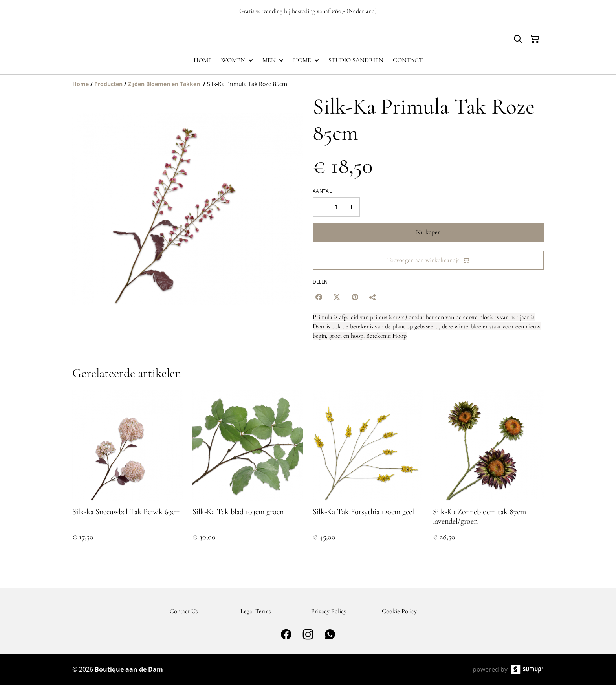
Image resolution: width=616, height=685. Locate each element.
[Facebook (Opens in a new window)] (319, 297)
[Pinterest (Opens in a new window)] (355, 297)
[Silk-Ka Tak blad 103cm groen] (248, 473)
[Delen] (373, 297)
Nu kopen (428, 232)
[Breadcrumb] (308, 84)
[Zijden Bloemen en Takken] (165, 84)
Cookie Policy (399, 611)
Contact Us (184, 611)
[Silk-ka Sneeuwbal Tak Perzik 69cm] (128, 473)
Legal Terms (256, 611)
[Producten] (108, 84)
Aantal (322, 191)
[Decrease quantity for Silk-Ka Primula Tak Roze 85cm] (321, 207)
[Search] (518, 39)
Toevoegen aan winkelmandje (428, 260)
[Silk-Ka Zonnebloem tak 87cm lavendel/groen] (488, 473)
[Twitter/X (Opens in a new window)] (337, 297)
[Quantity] (336, 207)
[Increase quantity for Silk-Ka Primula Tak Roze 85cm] (352, 207)
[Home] (81, 84)
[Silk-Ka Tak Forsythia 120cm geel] (368, 473)
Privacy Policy (329, 611)
